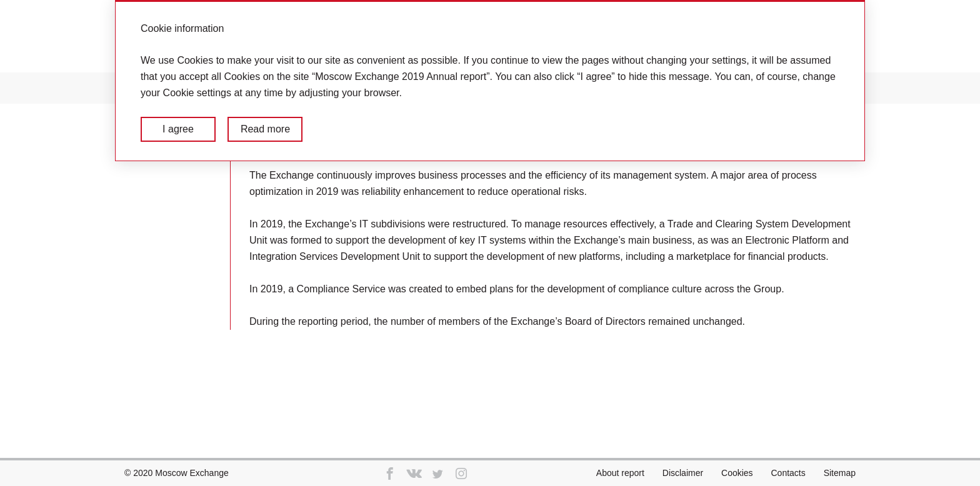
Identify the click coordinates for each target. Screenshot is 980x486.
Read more (265, 129)
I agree (178, 129)
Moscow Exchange (192, 473)
